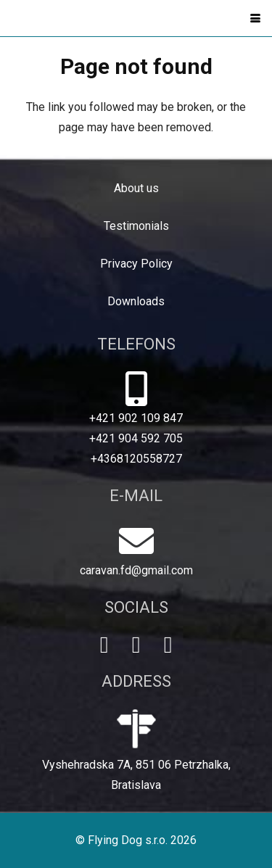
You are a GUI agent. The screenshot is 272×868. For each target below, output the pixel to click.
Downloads (136, 301)
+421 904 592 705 (136, 438)
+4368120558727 (136, 459)
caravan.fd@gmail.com (136, 570)
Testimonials (136, 226)
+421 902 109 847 (136, 418)
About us (136, 188)
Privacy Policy (136, 264)
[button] (255, 18)
